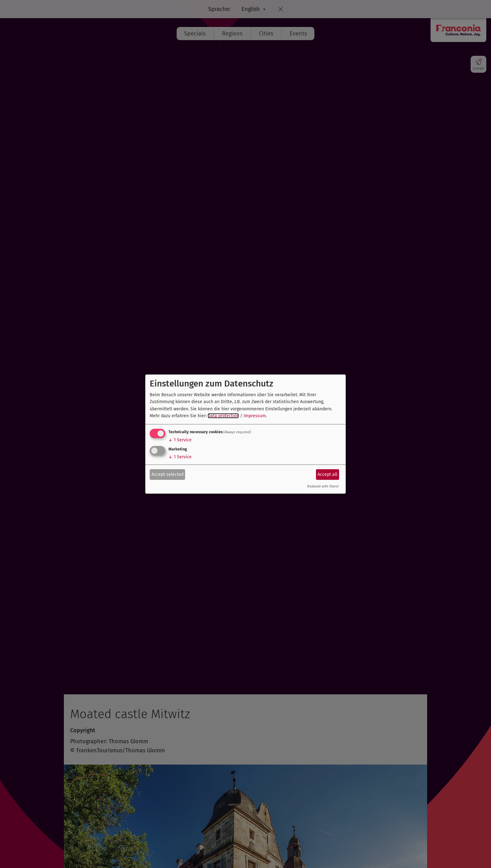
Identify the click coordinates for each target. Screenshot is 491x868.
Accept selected (168, 474)
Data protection (223, 416)
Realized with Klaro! (323, 486)
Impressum (255, 416)
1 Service (180, 440)
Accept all (327, 474)
